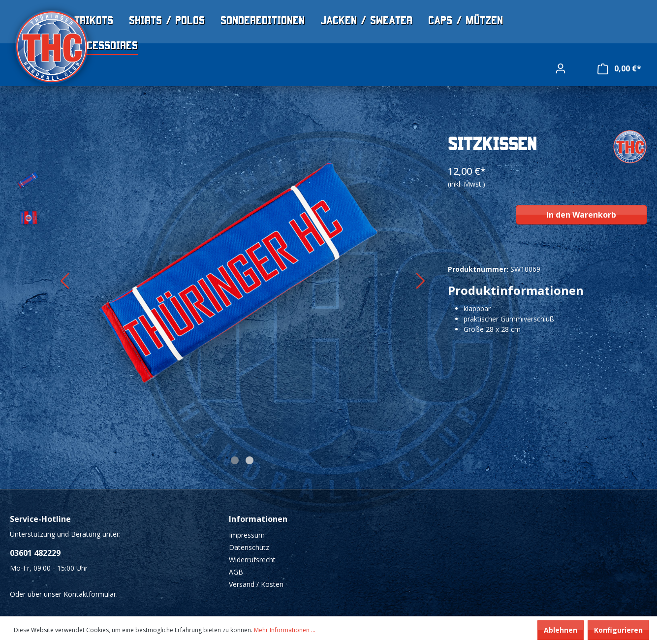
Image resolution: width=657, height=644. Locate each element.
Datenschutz (249, 547)
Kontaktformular (90, 594)
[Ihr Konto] (561, 68)
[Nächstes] (420, 284)
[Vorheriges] (64, 284)
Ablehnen (561, 630)
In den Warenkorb (581, 215)
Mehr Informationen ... (285, 630)
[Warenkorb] (619, 69)
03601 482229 (35, 553)
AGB (236, 572)
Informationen (258, 519)
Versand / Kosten (256, 584)
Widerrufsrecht (252, 560)
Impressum (247, 535)
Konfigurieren (618, 630)
